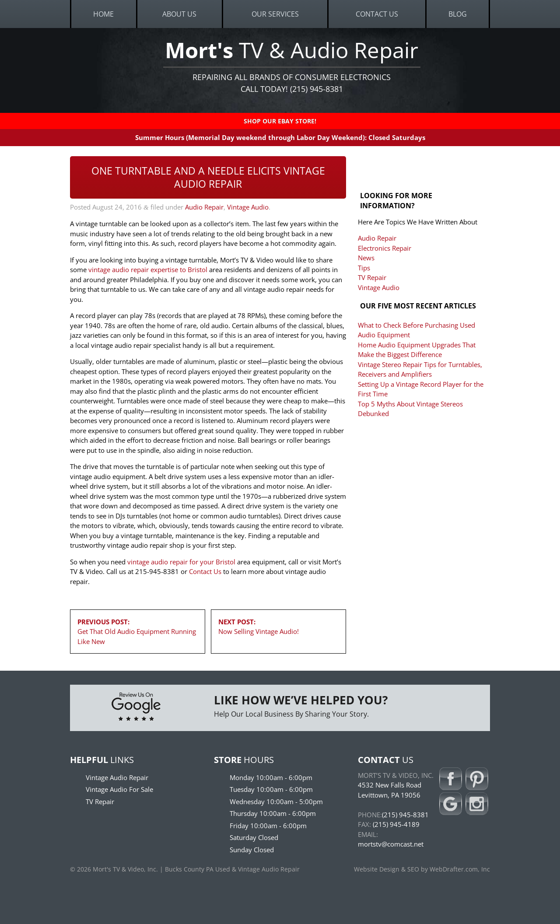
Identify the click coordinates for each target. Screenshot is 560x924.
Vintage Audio (248, 207)
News (366, 258)
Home (103, 14)
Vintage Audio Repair (117, 777)
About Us (179, 14)
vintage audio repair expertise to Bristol (148, 269)
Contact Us (377, 14)
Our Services (275, 14)
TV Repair (372, 277)
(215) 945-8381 (405, 815)
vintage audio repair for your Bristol (181, 562)
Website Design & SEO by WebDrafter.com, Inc (422, 869)
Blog (458, 14)
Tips (364, 268)
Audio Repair (204, 207)
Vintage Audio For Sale (119, 789)
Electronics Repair (385, 248)
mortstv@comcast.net (391, 844)
